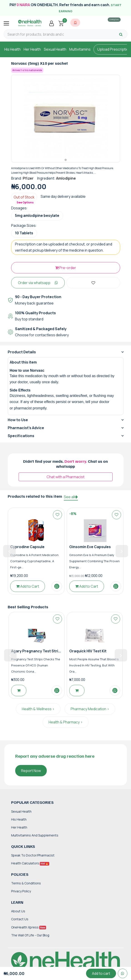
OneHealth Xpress (29, 927)
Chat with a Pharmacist (65, 477)
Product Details (22, 352)
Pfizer (28, 178)
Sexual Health (55, 49)
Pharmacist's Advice (26, 428)
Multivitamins (80, 49)
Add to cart (101, 973)
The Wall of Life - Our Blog (30, 935)
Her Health (32, 49)
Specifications (21, 436)
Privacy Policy (21, 891)
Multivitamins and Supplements (35, 835)
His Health (12, 49)
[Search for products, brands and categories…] (36, 34)
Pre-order (66, 268)
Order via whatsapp (38, 283)
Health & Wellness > (38, 709)
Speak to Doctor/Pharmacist (33, 855)
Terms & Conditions (26, 883)
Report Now (31, 771)
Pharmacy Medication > (90, 709)
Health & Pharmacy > (66, 722)
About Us (18, 911)
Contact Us (20, 919)
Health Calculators (30, 863)
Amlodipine (66, 178)
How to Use (18, 420)
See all (71, 497)
